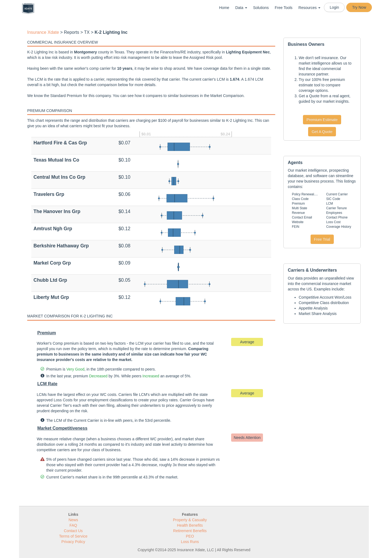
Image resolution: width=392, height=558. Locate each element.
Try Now (359, 7)
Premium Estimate (322, 120)
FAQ (73, 525)
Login (334, 7)
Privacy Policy (73, 542)
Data (241, 8)
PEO (190, 536)
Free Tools (284, 8)
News (73, 520)
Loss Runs (190, 542)
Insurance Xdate (43, 32)
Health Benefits (190, 525)
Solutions (261, 8)
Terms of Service (73, 536)
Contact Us (73, 531)
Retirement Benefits (190, 531)
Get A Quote (322, 132)
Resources (309, 8)
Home (224, 8)
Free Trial (322, 239)
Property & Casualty (190, 520)
